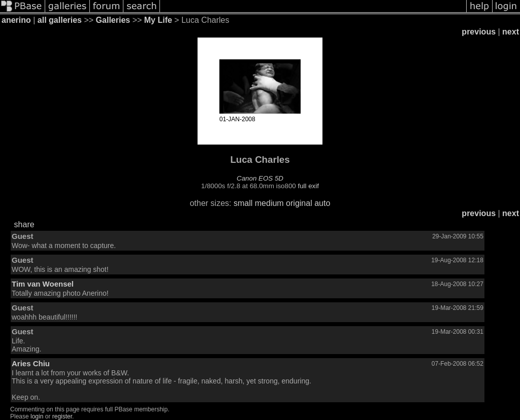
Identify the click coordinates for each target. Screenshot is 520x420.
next (511, 32)
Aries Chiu (31, 363)
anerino (16, 20)
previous (479, 32)
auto (322, 203)
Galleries (113, 20)
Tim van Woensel (43, 284)
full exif (308, 186)
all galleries (60, 20)
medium (269, 203)
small (243, 203)
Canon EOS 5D (260, 178)
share (24, 224)
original (299, 203)
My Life (158, 20)
